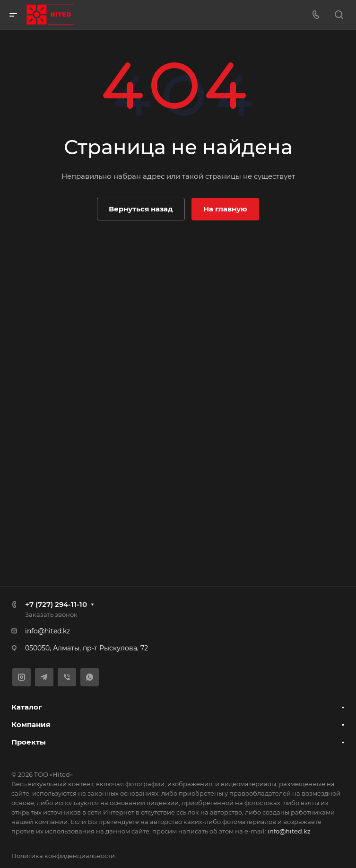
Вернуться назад (141, 209)
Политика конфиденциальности (63, 856)
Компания (31, 724)
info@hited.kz (48, 631)
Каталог (27, 707)
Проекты (29, 742)
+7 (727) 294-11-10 (56, 604)
